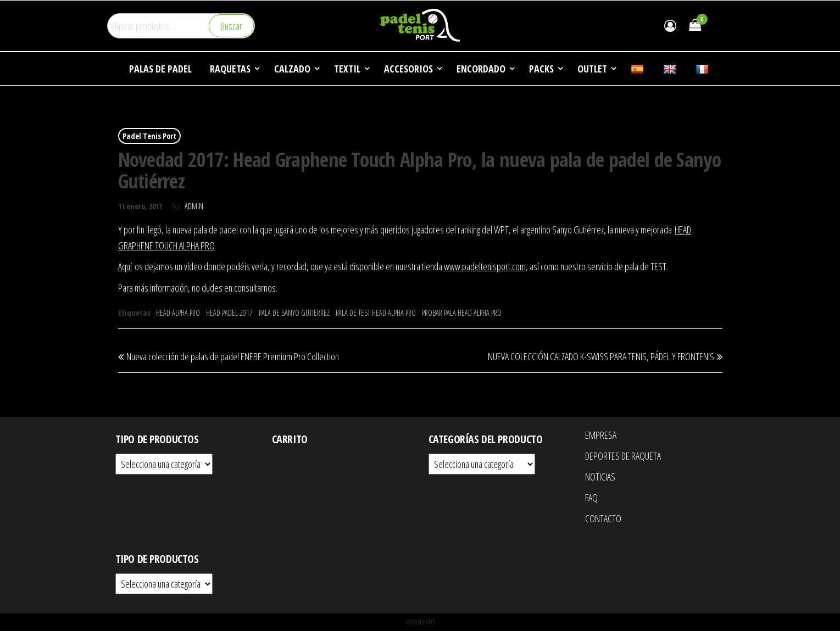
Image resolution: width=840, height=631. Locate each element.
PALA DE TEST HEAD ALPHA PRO (376, 313)
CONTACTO (603, 518)
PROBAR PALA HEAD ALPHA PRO (462, 313)
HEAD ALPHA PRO (178, 313)
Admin (194, 206)
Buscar (231, 26)
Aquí (125, 266)
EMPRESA (601, 435)
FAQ (591, 498)
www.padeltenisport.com (485, 266)
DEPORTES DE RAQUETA (623, 456)
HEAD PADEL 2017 (229, 313)
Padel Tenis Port (149, 136)
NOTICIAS (600, 477)
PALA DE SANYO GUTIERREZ (294, 313)
